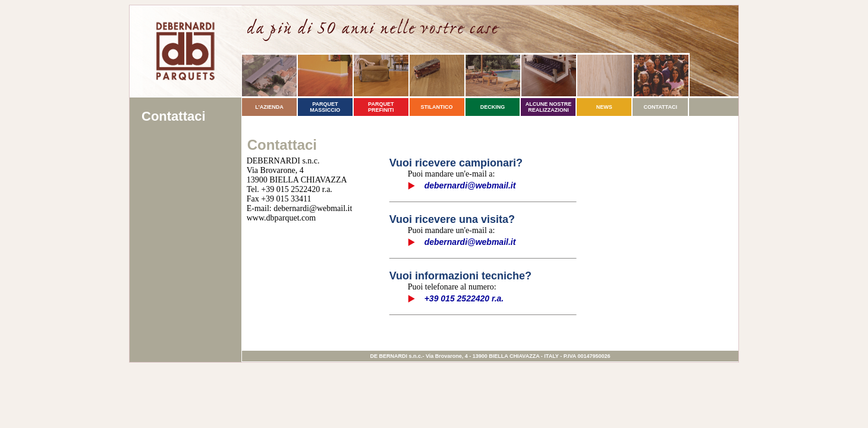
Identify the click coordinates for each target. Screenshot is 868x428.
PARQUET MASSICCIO (325, 107)
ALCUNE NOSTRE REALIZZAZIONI (549, 107)
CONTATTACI (660, 107)
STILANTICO (437, 107)
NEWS (604, 107)
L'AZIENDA (269, 107)
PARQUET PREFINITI (381, 107)
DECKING (493, 107)
